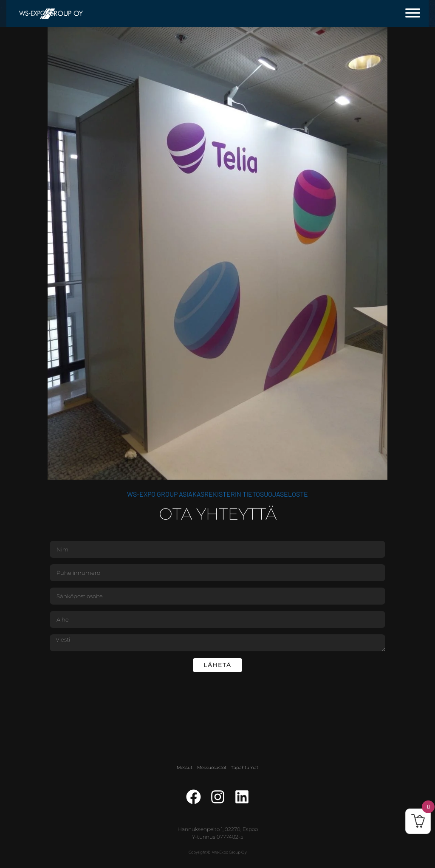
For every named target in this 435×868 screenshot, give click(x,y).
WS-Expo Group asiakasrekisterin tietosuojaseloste (217, 494)
